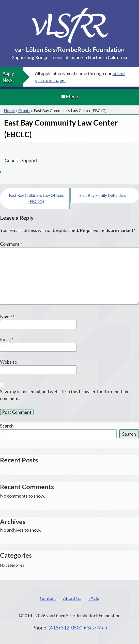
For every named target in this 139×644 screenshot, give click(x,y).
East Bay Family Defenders (103, 195)
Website (9, 362)
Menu (69, 96)
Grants (24, 110)
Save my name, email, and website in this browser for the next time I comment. (66, 395)
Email (7, 339)
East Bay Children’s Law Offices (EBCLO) (36, 198)
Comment (11, 244)
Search (7, 426)
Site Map (97, 627)
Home (9, 110)
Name (7, 317)
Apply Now (8, 77)
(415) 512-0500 (65, 627)
